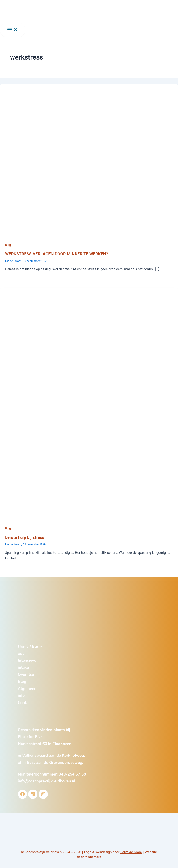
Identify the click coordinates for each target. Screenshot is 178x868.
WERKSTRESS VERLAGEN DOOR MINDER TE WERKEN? (57, 254)
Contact (25, 703)
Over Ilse (26, 675)
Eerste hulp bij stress (25, 537)
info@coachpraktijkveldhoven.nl (47, 781)
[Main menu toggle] (13, 30)
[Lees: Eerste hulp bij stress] (89, 523)
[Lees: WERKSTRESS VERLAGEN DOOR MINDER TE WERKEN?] (89, 239)
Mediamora (93, 857)
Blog (8, 245)
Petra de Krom (131, 852)
